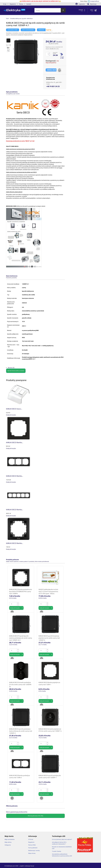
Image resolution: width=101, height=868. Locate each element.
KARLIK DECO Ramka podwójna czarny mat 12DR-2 (20, 776)
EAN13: (24, 30)
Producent (41, 30)
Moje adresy (8, 842)
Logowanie (80, 4)
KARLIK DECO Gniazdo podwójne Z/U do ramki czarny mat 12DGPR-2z (20, 684)
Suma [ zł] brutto (55, 53)
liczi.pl (32, 866)
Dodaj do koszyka (16, 608)
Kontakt (29, 4)
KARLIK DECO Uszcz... (14, 409)
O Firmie (31, 839)
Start (8, 19)
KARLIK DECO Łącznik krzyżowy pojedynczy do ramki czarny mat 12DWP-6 (49, 638)
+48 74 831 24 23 (53, 86)
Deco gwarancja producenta (17, 812)
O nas (5, 4)
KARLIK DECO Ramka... (15, 442)
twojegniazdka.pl (95, 1)
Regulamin (13, 4)
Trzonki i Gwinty (57, 851)
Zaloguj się (8, 845)
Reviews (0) (11, 368)
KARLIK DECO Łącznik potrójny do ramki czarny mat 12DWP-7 (50, 776)
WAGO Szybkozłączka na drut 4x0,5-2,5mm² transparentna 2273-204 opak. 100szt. (48, 591)
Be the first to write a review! (16, 371)
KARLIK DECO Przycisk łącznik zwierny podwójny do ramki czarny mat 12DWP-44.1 (21, 638)
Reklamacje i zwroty (34, 850)
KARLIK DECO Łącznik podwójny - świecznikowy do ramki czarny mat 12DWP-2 (21, 731)
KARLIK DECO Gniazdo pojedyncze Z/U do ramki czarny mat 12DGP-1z (50, 730)
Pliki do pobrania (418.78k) (36, 816)
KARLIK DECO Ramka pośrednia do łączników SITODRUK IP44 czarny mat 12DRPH (21, 591)
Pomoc (21, 4)
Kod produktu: (11, 30)
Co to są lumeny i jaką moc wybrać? (62, 839)
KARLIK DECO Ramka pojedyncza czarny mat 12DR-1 (49, 683)
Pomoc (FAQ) (32, 845)
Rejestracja (92, 4)
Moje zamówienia (10, 839)
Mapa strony (32, 853)
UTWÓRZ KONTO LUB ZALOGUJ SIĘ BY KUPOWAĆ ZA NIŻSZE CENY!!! (40, 1)
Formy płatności (33, 848)
